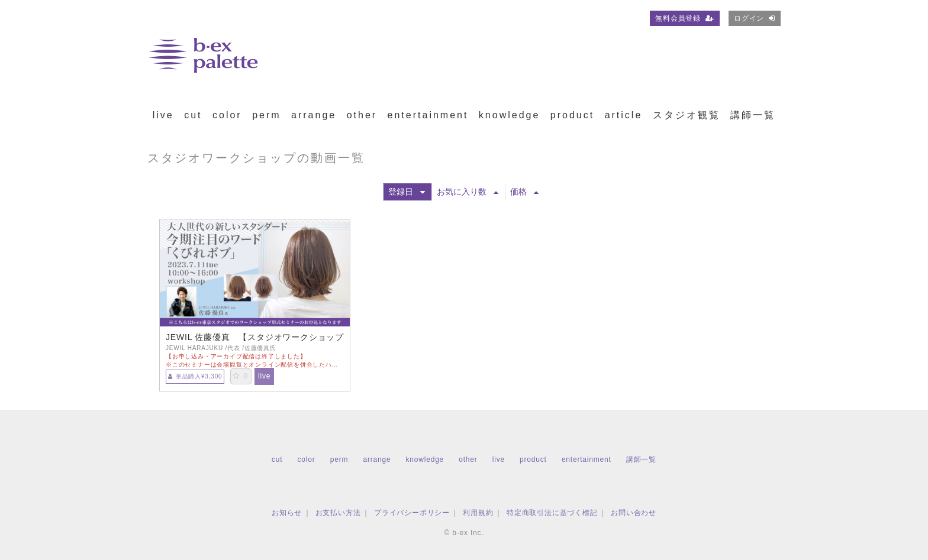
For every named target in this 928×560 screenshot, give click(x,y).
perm (266, 115)
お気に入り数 (468, 192)
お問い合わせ (634, 513)
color (227, 115)
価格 (524, 192)
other (362, 115)
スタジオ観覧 (687, 115)
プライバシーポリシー (412, 513)
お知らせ (287, 513)
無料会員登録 (685, 18)
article (624, 115)
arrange (314, 115)
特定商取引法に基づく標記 (552, 513)
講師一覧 (753, 115)
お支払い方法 (338, 513)
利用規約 (478, 513)
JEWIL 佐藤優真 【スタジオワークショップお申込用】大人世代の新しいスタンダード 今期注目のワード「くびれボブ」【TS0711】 (255, 337)
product (572, 115)
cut (193, 115)
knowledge (510, 115)
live (163, 115)
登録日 (407, 192)
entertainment (428, 115)
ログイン (755, 18)
